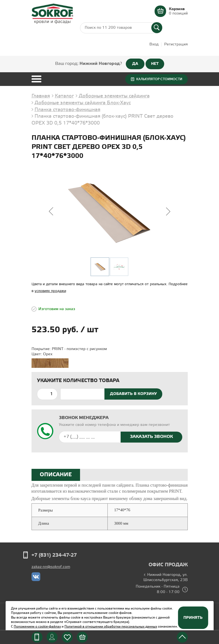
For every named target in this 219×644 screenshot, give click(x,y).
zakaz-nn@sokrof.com (51, 567)
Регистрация (176, 44)
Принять (193, 618)
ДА (135, 64)
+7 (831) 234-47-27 (54, 555)
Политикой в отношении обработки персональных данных (111, 627)
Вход (154, 44)
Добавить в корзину (133, 394)
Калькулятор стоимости (159, 79)
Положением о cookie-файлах (37, 627)
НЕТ (155, 64)
